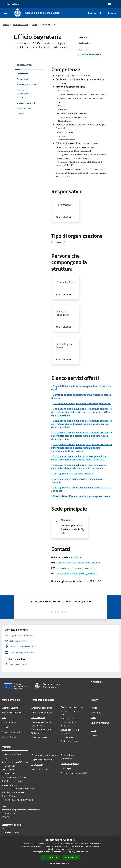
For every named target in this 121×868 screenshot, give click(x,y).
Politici (5, 727)
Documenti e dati (9, 737)
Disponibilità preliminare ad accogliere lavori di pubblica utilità (81, 388)
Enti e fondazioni (9, 722)
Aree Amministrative (11, 713)
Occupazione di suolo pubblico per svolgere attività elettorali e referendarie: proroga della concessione (78, 458)
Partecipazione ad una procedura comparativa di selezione (77, 481)
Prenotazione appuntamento (44, 755)
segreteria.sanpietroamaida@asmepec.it (75, 568)
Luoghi (94, 731)
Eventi (94, 736)
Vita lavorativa (38, 717)
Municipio (66, 520)
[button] (60, 863)
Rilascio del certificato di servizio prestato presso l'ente (81, 496)
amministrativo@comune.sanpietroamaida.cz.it (78, 563)
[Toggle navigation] (5, 13)
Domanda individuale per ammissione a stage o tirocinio (82, 403)
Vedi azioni (85, 43)
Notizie (94, 708)
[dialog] (60, 852)
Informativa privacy (70, 763)
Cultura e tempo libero (42, 713)
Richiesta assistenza (41, 769)
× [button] (118, 839)
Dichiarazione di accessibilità (74, 773)
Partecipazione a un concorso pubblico (73, 474)
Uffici (34, 25)
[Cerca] (115, 13)
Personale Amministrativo (14, 732)
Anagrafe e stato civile (42, 708)
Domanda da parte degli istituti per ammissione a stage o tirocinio (81, 396)
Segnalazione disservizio (43, 760)
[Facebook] (99, 13)
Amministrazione (20, 25)
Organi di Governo (10, 708)
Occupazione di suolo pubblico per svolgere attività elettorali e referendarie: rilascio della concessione (78, 467)
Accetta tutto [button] (50, 857)
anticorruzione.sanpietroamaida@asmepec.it (77, 573)
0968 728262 (76, 557)
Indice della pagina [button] (25, 65)
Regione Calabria (12, 4)
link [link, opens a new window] (86, 852)
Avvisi (94, 717)
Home (6, 25)
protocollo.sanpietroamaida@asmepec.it (21, 810)
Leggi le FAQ (37, 765)
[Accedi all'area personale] (109, 4)
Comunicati (96, 713)
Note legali (66, 768)
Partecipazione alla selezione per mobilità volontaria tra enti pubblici (81, 489)
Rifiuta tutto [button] (71, 857)
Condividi (85, 37)
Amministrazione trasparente (69, 757)
